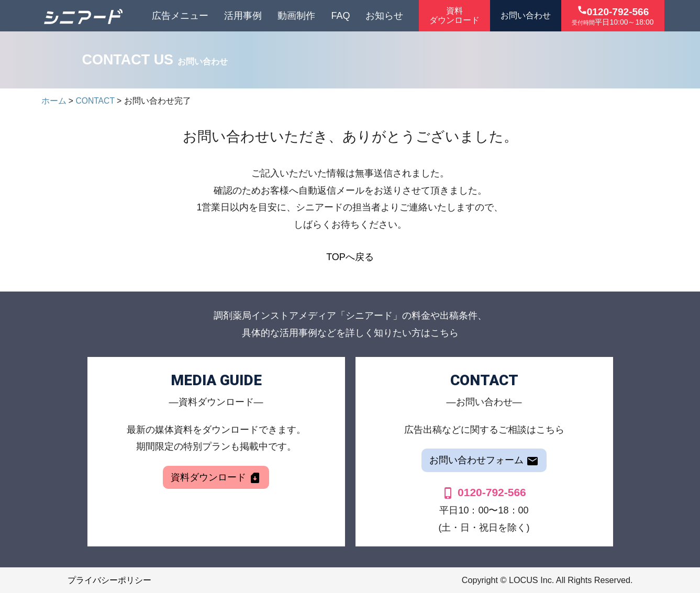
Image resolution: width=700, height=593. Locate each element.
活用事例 (243, 16)
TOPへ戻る (350, 257)
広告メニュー (180, 16)
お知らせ (384, 16)
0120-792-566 (484, 492)
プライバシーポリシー (109, 580)
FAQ (340, 16)
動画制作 (296, 16)
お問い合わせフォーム (484, 461)
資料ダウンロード (216, 478)
